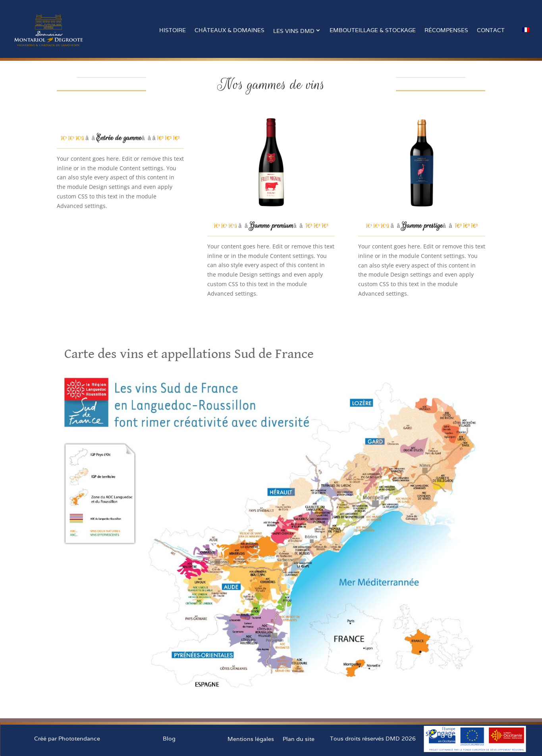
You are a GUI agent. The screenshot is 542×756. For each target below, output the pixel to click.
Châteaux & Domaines (230, 30)
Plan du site (299, 739)
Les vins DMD (294, 31)
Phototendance (79, 739)
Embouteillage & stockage (373, 30)
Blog (169, 739)
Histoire (173, 30)
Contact (491, 30)
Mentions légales (251, 739)
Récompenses (446, 30)
